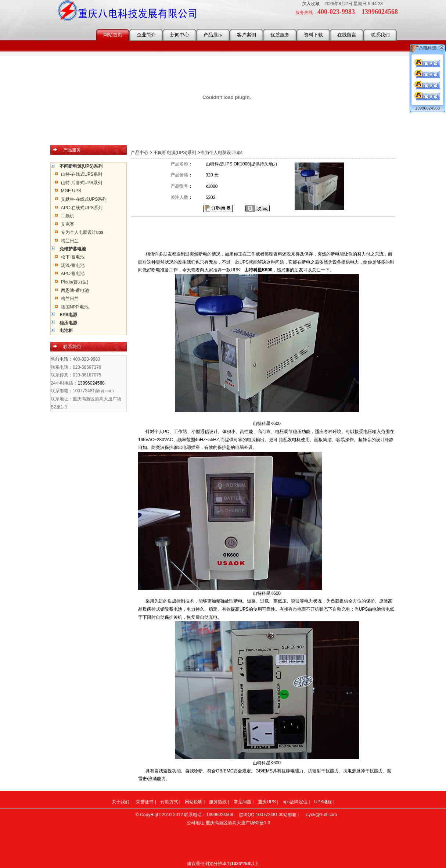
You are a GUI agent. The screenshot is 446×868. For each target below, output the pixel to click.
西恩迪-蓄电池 (75, 290)
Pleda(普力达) (75, 282)
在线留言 (347, 35)
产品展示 (213, 35)
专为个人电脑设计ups (82, 232)
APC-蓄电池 (73, 274)
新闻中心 (180, 35)
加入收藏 (311, 4)
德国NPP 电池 (75, 307)
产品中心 (140, 153)
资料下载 (313, 35)
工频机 (68, 216)
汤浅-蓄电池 (73, 265)
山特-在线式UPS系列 (82, 174)
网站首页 (113, 35)
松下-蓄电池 (73, 257)
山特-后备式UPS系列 (82, 183)
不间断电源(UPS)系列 (175, 153)
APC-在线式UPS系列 (82, 208)
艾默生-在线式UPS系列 (84, 199)
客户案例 (247, 35)
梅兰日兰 (70, 241)
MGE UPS (71, 191)
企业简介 (146, 35)
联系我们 (380, 35)
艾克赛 (68, 224)
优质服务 (280, 35)
